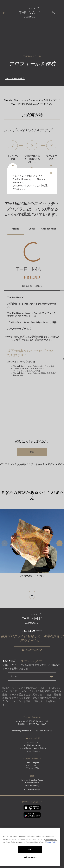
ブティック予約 (32, 768)
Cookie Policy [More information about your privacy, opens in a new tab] (51, 851)
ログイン (59, 464)
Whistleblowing (32, 786)
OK (30, 859)
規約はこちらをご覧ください (32, 441)
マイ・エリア (32, 765)
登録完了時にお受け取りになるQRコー (32, 161)
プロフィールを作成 (15, 79)
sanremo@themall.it (21, 731)
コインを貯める (51, 161)
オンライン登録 (13, 161)
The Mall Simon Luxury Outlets (32, 748)
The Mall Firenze (32, 751)
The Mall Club (32, 742)
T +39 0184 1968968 (42, 731)
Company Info (32, 783)
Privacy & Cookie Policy (32, 780)
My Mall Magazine (32, 745)
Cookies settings (32, 789)
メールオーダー (32, 763)
